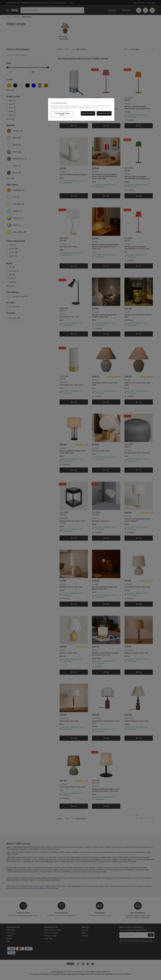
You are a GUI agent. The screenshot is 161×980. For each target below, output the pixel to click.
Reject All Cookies (88, 113)
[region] (81, 109)
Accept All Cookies (104, 113)
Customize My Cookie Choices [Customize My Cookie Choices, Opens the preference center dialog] (62, 114)
